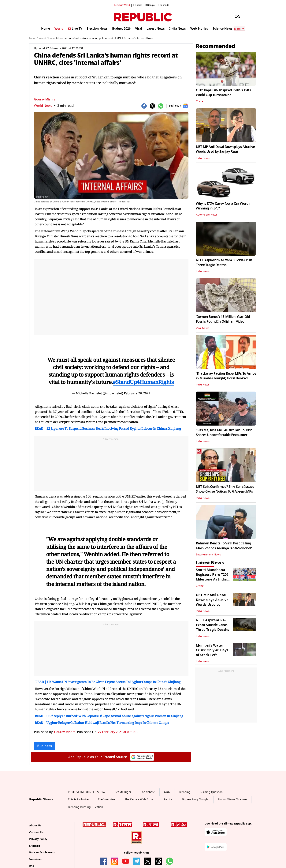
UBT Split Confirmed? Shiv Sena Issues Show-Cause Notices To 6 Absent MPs (225, 489)
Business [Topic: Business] (45, 746)
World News (43, 106)
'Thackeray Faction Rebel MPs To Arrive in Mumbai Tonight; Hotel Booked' (226, 376)
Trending (185, 792)
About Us (35, 826)
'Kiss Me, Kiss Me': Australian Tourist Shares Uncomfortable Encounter (224, 432)
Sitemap (35, 846)
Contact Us (36, 832)
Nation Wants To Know (232, 800)
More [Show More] (239, 29)
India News (203, 158)
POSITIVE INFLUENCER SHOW (87, 792)
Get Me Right (123, 792)
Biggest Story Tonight (195, 800)
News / (33, 38)
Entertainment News (208, 555)
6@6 (167, 792)
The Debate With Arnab (140, 800)
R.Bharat (138, 5)
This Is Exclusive (78, 800)
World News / (47, 38)
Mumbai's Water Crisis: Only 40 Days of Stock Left (212, 650)
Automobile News (207, 215)
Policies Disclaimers (42, 853)
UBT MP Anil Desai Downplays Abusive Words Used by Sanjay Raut (225, 149)
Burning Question (211, 792)
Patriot (168, 800)
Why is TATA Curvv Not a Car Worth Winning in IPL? (223, 206)
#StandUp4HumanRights (143, 382)
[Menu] (236, 17)
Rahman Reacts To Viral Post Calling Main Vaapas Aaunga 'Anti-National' (224, 546)
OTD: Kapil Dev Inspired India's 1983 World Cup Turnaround (223, 93)
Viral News (202, 328)
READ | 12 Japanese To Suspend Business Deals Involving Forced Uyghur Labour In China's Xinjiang (108, 428)
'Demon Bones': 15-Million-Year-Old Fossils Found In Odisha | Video (223, 319)
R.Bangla (150, 5)
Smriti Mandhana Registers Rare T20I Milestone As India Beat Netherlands (212, 577)
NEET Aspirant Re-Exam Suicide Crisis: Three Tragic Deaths (225, 263)
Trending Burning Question (85, 807)
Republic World (122, 5)
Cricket (200, 101)
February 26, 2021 (137, 393)
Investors (35, 859)
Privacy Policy (38, 839)
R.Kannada (163, 5)
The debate (148, 792)
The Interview (107, 800)
